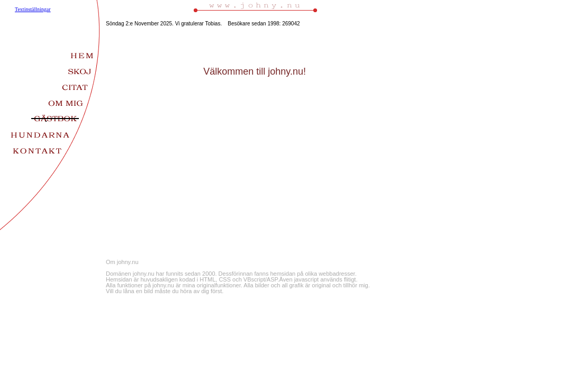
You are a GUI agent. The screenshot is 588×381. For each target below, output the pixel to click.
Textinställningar (33, 9)
